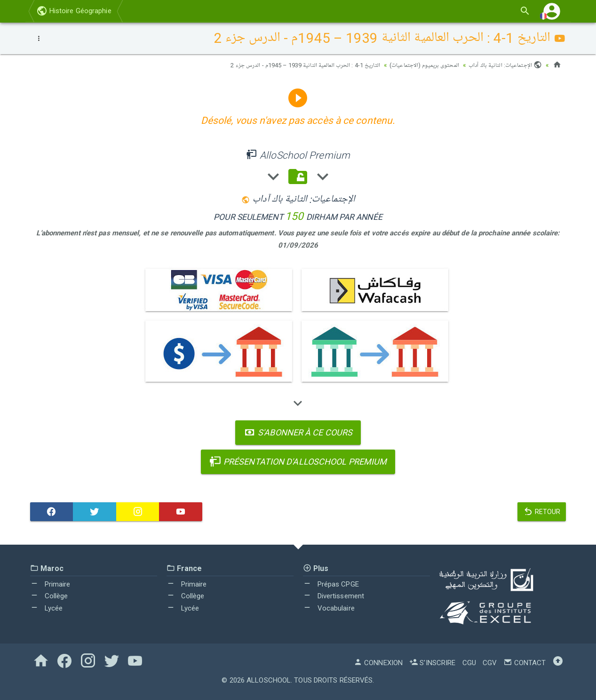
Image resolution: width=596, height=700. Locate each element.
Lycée (47, 608)
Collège (49, 596)
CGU (469, 663)
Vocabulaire (329, 608)
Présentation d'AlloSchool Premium (298, 462)
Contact (524, 663)
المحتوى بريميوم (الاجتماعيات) (416, 65)
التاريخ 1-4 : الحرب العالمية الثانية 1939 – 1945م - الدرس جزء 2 (287, 65)
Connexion (378, 663)
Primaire (50, 584)
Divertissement (334, 596)
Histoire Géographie (74, 11)
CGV (490, 663)
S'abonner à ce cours (298, 432)
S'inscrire (432, 663)
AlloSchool (269, 680)
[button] (552, 11)
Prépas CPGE (331, 584)
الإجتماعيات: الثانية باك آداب (503, 65)
